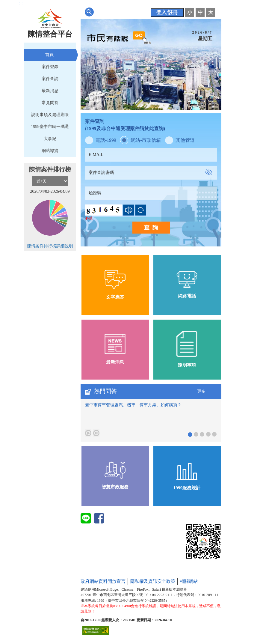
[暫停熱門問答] (96, 433)
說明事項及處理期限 (50, 115)
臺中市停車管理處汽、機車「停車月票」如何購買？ (133, 405)
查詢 (152, 228)
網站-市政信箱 (146, 140)
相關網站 (189, 581)
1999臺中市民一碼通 (50, 127)
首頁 (49, 55)
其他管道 (185, 140)
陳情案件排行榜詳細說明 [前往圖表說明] (50, 246)
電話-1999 (106, 140)
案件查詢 (50, 79)
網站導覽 (50, 151)
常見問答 (50, 103)
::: (21, 3)
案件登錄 (50, 67)
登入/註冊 (167, 12)
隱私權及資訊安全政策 (153, 581)
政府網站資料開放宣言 (103, 581)
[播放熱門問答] (88, 433)
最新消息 (50, 91)
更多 (201, 391)
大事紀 (50, 139)
